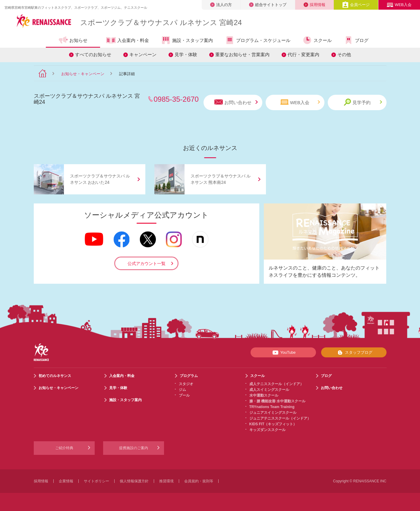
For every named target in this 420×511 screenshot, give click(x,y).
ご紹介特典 (64, 448)
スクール (317, 40)
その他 (344, 54)
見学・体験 (186, 54)
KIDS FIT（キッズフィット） (273, 424)
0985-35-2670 (176, 99)
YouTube (283, 353)
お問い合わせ (236, 102)
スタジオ (186, 384)
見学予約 (363, 102)
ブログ (356, 40)
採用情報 (314, 5)
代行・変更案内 (303, 54)
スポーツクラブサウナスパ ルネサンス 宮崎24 (161, 22)
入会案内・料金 (128, 41)
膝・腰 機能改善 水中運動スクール (278, 401)
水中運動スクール (264, 395)
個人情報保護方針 (134, 481)
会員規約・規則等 (199, 481)
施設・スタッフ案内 (187, 40)
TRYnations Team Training (272, 407)
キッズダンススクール (267, 430)
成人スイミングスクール (269, 390)
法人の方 (221, 5)
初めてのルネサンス (55, 376)
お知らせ (73, 40)
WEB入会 (399, 5)
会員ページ (356, 5)
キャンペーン (143, 54)
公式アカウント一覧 (147, 263)
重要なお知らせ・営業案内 (242, 54)
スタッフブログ (354, 353)
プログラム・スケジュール (258, 40)
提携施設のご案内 (134, 448)
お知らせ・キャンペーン (83, 74)
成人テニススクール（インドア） (276, 384)
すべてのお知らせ (93, 54)
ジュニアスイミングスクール (273, 413)
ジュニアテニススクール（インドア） (280, 418)
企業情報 (66, 481)
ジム (182, 390)
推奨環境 (166, 481)
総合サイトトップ (268, 5)
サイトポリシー (96, 481)
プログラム (189, 376)
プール (184, 395)
